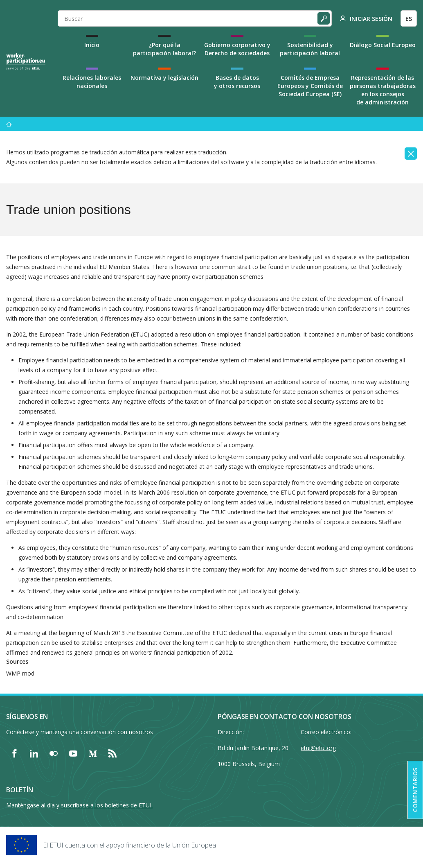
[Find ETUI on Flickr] (54, 753)
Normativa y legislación (164, 78)
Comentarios (415, 790)
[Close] (411, 154)
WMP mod (20, 673)
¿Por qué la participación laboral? (164, 49)
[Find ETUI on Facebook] (14, 753)
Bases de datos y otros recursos (237, 82)
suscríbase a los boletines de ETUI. (107, 805)
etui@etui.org (318, 748)
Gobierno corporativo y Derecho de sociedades (237, 49)
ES (409, 19)
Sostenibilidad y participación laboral (310, 49)
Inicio (92, 45)
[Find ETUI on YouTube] (73, 753)
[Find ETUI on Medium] (93, 753)
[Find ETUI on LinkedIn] (34, 753)
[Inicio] (9, 124)
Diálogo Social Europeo (383, 45)
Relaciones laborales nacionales (92, 82)
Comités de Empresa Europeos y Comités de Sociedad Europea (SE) (310, 86)
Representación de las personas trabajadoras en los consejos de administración (383, 90)
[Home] (26, 61)
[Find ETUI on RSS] (112, 753)
